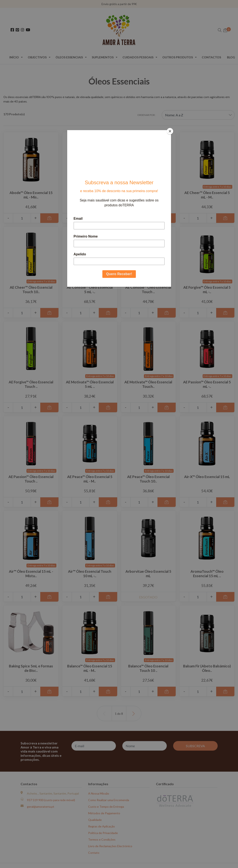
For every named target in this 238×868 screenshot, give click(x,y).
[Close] (170, 131)
